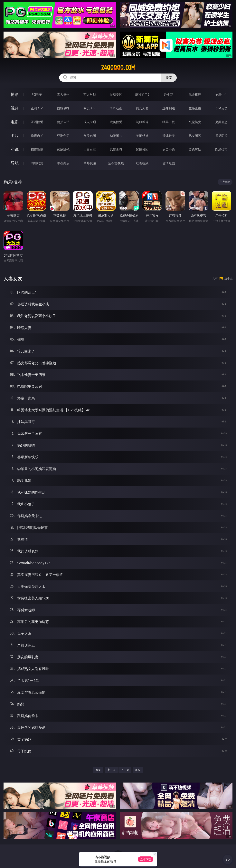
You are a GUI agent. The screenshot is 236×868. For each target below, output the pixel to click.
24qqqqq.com (118, 68)
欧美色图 (90, 136)
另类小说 (169, 149)
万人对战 (90, 94)
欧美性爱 (116, 122)
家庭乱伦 (63, 149)
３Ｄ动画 (116, 108)
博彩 (15, 94)
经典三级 (169, 122)
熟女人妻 (142, 108)
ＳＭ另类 (221, 108)
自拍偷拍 (63, 108)
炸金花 (169, 94)
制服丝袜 (142, 122)
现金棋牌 (195, 94)
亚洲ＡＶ (37, 108)
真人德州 (63, 94)
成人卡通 (90, 122)
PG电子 (37, 94)
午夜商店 (63, 163)
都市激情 (37, 149)
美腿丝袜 (142, 136)
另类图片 (221, 136)
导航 (15, 163)
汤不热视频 (116, 163)
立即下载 (146, 859)
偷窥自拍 (37, 136)
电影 (15, 122)
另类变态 (221, 122)
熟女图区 (195, 136)
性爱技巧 (221, 149)
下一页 (125, 770)
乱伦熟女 (195, 122)
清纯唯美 (169, 136)
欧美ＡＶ (90, 108)
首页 (98, 770)
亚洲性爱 (37, 122)
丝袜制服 (169, 108)
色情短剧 (169, 163)
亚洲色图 (63, 136)
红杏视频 (142, 163)
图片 (15, 136)
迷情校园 (142, 149)
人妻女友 (90, 149)
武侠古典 (116, 149)
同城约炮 (37, 163)
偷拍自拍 (63, 122)
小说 (15, 149)
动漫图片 (116, 136)
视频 (15, 108)
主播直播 (195, 108)
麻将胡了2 (142, 94)
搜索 (169, 78)
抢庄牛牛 (221, 94)
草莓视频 (90, 163)
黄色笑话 (195, 149)
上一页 (111, 770)
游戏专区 (116, 94)
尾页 (138, 770)
